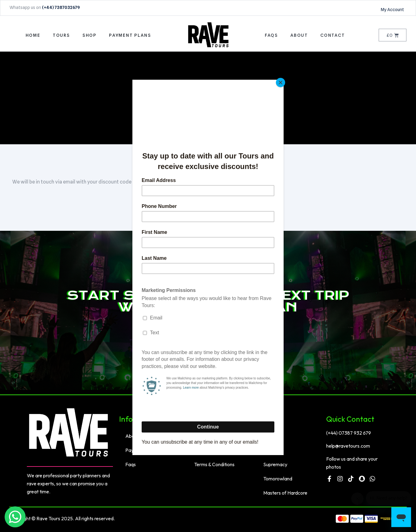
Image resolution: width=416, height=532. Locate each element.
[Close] (282, 81)
